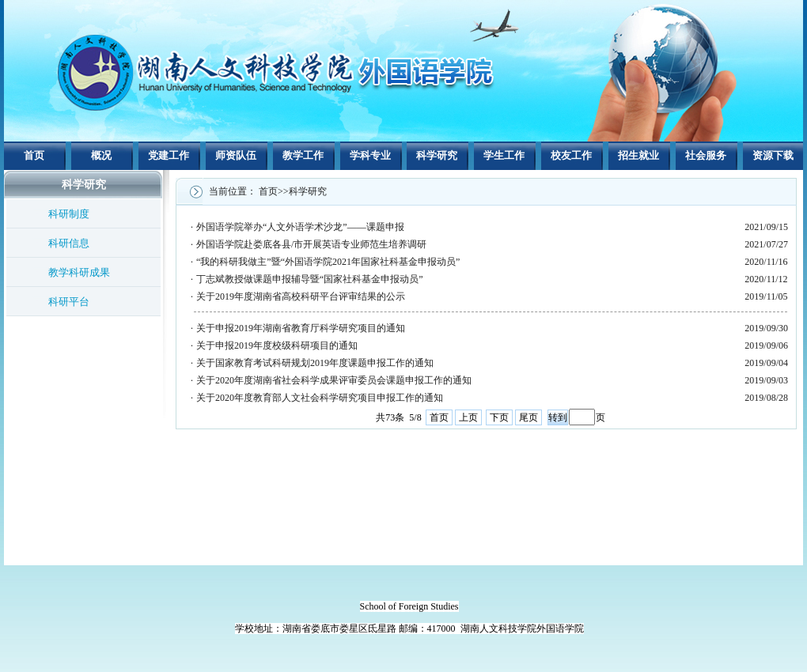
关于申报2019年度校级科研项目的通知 (277, 345)
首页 (439, 417)
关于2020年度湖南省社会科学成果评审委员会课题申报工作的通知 (334, 380)
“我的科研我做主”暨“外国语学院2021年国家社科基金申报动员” (328, 262)
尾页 (529, 417)
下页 (499, 417)
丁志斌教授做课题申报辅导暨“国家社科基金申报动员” (310, 279)
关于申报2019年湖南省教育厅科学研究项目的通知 (301, 328)
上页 (468, 417)
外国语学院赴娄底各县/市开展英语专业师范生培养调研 (311, 244)
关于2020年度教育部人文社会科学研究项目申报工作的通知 (320, 398)
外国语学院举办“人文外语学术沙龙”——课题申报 (300, 227)
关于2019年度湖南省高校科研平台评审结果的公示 (301, 296)
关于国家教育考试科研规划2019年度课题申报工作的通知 (315, 363)
